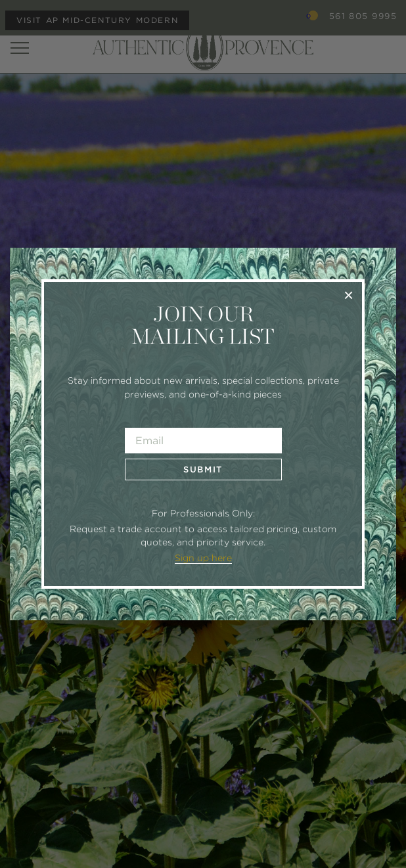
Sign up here (203, 558)
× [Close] (349, 295)
